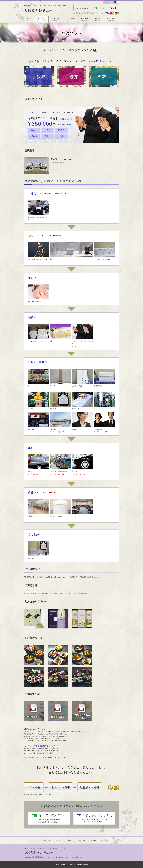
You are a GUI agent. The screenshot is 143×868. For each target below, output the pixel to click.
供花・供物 (82, 840)
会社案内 (93, 840)
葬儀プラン (47, 840)
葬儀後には (71, 840)
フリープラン (59, 840)
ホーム (37, 840)
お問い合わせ (104, 840)
